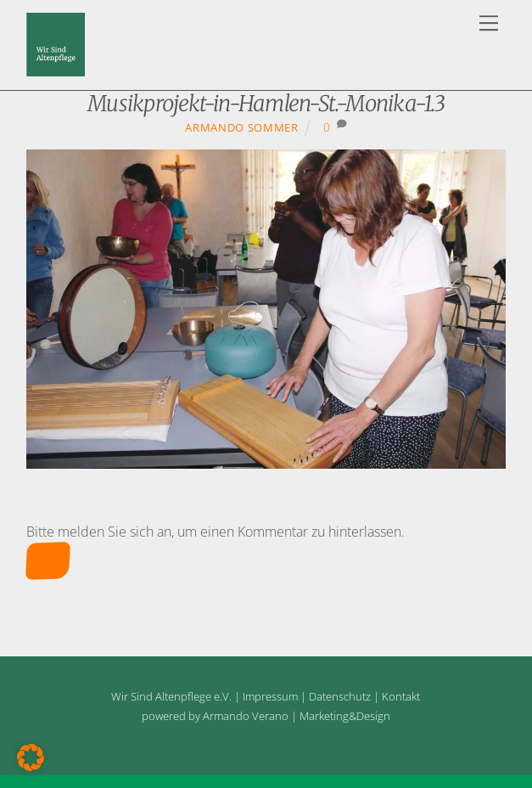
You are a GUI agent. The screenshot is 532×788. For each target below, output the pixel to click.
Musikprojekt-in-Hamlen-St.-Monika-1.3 (266, 104)
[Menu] (489, 23)
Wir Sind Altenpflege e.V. (171, 696)
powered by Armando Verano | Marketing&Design (266, 716)
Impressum (270, 696)
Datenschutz (340, 696)
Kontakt (401, 696)
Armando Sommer (241, 127)
